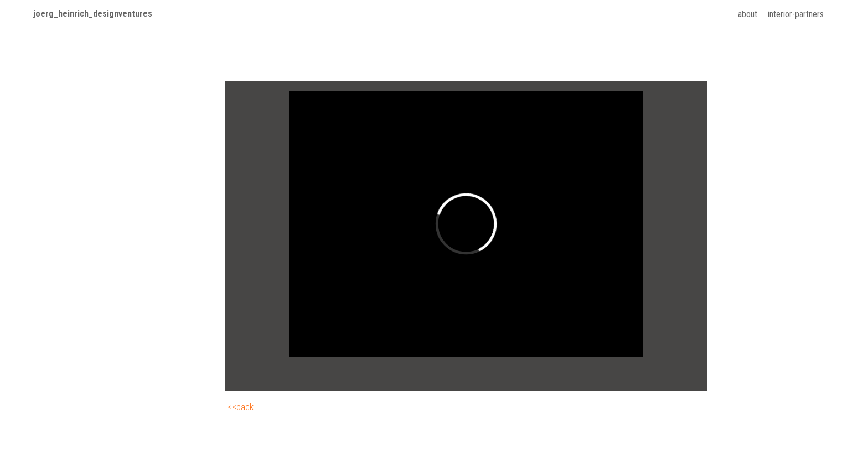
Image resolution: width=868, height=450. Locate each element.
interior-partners (796, 14)
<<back (241, 407)
